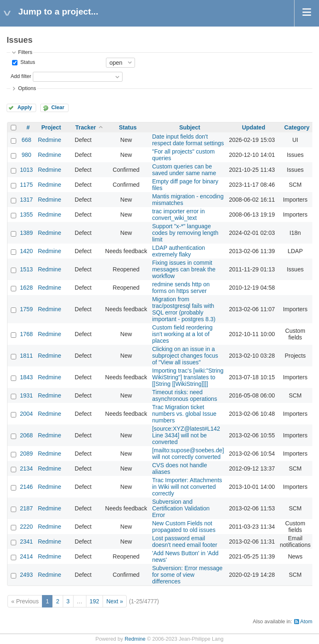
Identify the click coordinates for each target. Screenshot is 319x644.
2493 (26, 575)
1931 (26, 395)
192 (94, 601)
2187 (26, 508)
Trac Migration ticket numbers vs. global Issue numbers (184, 414)
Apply (25, 107)
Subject (190, 127)
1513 (26, 269)
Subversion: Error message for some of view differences (187, 575)
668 (26, 140)
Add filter (21, 76)
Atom (306, 622)
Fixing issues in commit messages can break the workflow (184, 269)
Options (27, 88)
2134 (26, 468)
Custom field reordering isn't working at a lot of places (182, 334)
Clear (58, 107)
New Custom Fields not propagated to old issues (184, 527)
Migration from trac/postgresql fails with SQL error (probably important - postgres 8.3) (184, 309)
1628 (26, 288)
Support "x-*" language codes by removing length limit (185, 233)
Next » (115, 601)
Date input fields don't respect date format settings (188, 140)
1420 (26, 251)
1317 (26, 200)
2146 (26, 487)
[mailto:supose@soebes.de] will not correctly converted (188, 454)
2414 (26, 556)
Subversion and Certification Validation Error (181, 508)
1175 (26, 185)
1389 (26, 233)
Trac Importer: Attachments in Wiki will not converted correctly (187, 487)
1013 (26, 170)
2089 (26, 454)
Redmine (49, 140)
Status (27, 62)
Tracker (86, 127)
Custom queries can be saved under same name (184, 170)
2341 (26, 542)
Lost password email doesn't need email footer (185, 542)
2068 (26, 435)
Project (51, 127)
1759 (26, 309)
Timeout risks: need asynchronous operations (184, 395)
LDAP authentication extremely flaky (178, 251)
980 (26, 155)
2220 (26, 527)
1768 (26, 334)
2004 (26, 414)
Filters (25, 52)
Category (297, 127)
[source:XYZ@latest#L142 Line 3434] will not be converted (186, 435)
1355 (26, 215)
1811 (26, 356)
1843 (26, 377)
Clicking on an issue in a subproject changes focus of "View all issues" (185, 356)
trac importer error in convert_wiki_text (178, 215)
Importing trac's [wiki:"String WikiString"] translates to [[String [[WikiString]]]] (188, 377)
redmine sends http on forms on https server (181, 288)
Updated (253, 127)
